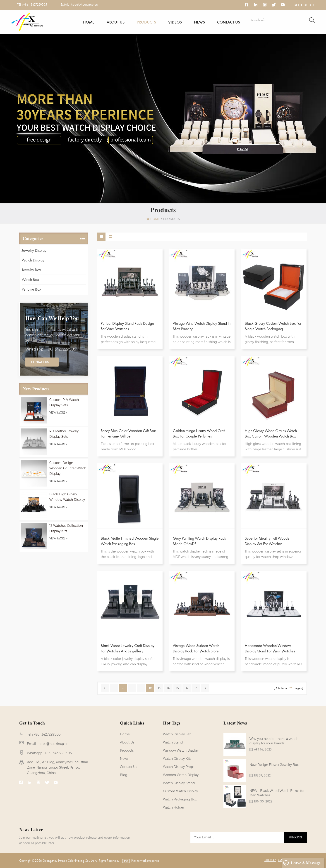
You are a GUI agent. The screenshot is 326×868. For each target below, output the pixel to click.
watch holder (174, 807)
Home (89, 22)
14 (168, 688)
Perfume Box (31, 289)
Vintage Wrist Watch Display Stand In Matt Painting (202, 326)
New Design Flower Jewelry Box (274, 765)
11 (141, 688)
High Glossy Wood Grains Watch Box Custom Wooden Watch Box (271, 433)
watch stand (173, 742)
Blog (124, 775)
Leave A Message (302, 863)
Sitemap (270, 860)
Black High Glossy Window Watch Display (67, 497)
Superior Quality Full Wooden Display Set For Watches (268, 541)
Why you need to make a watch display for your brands (274, 741)
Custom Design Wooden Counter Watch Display (68, 468)
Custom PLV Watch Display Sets (64, 402)
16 (187, 688)
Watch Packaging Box (180, 799)
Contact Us (40, 362)
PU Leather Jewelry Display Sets (64, 434)
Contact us (229, 22)
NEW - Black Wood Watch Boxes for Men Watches (277, 793)
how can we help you (52, 318)
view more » (58, 412)
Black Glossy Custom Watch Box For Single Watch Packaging (273, 326)
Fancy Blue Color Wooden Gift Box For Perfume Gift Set (128, 433)
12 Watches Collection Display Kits (66, 528)
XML (280, 860)
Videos (175, 22)
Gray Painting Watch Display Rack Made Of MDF (199, 541)
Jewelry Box (31, 270)
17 (195, 688)
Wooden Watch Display (181, 775)
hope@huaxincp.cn (84, 5)
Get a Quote (304, 5)
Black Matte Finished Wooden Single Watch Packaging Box (130, 541)
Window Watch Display (181, 750)
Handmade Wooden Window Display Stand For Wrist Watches (270, 648)
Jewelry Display (34, 250)
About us (116, 22)
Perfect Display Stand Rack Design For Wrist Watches (127, 326)
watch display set (177, 734)
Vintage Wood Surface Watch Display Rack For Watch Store (196, 648)
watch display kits (177, 759)
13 (159, 688)
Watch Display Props (179, 767)
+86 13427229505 (35, 5)
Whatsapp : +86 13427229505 (51, 349)
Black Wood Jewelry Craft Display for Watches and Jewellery (128, 648)
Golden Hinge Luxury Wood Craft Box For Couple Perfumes (199, 433)
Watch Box (30, 279)
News (199, 22)
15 (177, 688)
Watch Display (33, 260)
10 (132, 688)
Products (146, 22)
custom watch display (180, 791)
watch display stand (179, 783)
